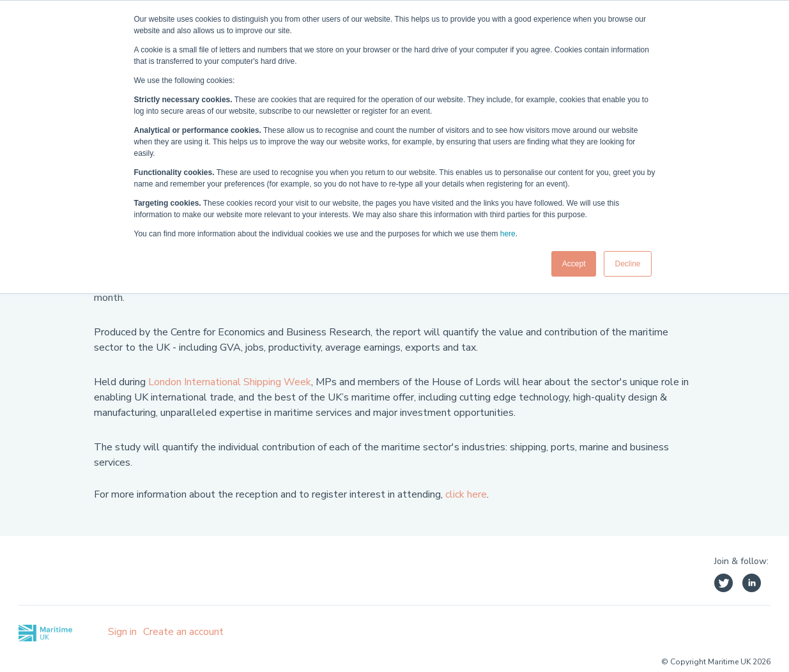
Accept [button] (574, 264)
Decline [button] (627, 264)
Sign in (122, 632)
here (508, 234)
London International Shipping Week (230, 382)
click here (466, 494)
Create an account (183, 632)
